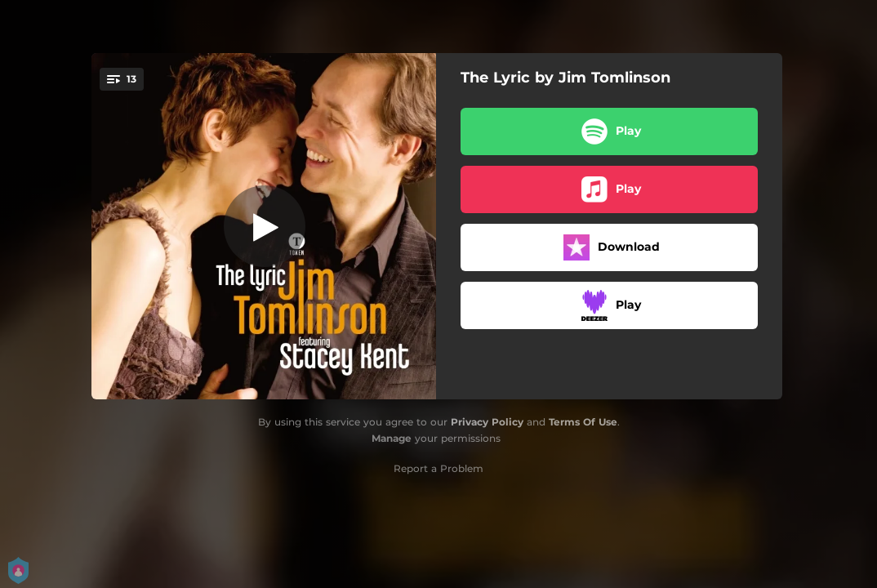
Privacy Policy (487, 422)
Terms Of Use (583, 422)
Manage (392, 438)
